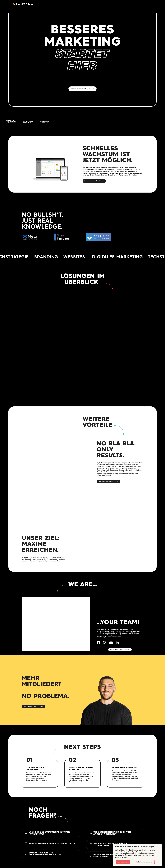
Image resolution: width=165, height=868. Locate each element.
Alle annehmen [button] (123, 862)
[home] (23, 4)
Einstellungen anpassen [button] (144, 862)
